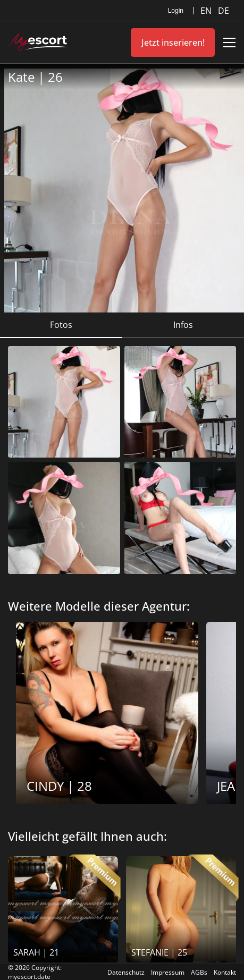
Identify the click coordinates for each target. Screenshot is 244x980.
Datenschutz (126, 972)
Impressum (168, 972)
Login (176, 11)
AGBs (199, 972)
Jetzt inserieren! (173, 43)
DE (224, 11)
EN (207, 11)
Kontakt (225, 972)
